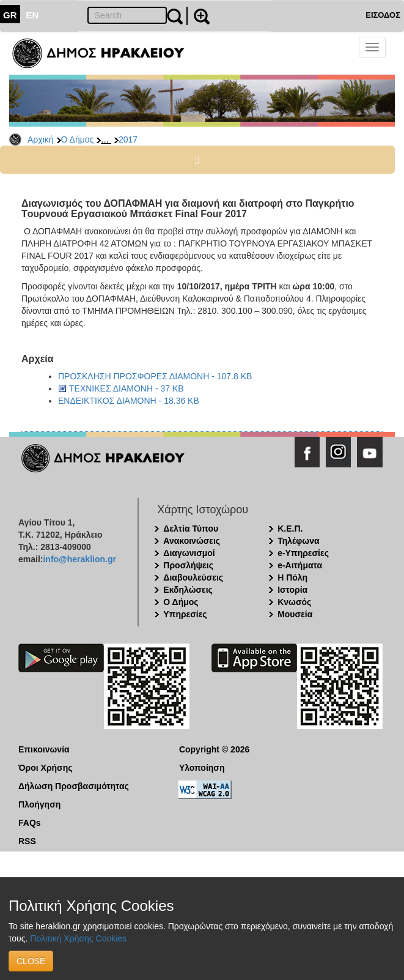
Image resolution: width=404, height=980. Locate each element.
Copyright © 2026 (214, 749)
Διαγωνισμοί (189, 553)
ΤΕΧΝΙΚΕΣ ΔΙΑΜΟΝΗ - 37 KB (127, 388)
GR (10, 15)
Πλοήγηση (39, 804)
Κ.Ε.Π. (290, 529)
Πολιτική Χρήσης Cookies (78, 938)
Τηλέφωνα (298, 541)
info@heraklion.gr (79, 559)
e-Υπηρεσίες (303, 553)
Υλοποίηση (202, 768)
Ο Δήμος (78, 139)
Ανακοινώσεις (192, 541)
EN (33, 15)
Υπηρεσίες (185, 614)
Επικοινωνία (44, 749)
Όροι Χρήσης (46, 768)
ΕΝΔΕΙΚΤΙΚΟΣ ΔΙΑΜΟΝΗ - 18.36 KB (129, 401)
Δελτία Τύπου (191, 529)
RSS (27, 841)
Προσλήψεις (188, 565)
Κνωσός (294, 602)
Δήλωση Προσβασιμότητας (74, 786)
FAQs (30, 823)
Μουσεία (295, 614)
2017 (128, 139)
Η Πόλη (292, 577)
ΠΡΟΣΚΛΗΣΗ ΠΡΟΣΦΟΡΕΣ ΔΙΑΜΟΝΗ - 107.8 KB (155, 376)
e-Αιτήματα (300, 565)
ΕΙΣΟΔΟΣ (383, 15)
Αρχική (41, 139)
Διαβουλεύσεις (193, 577)
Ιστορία (292, 590)
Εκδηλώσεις (188, 590)
